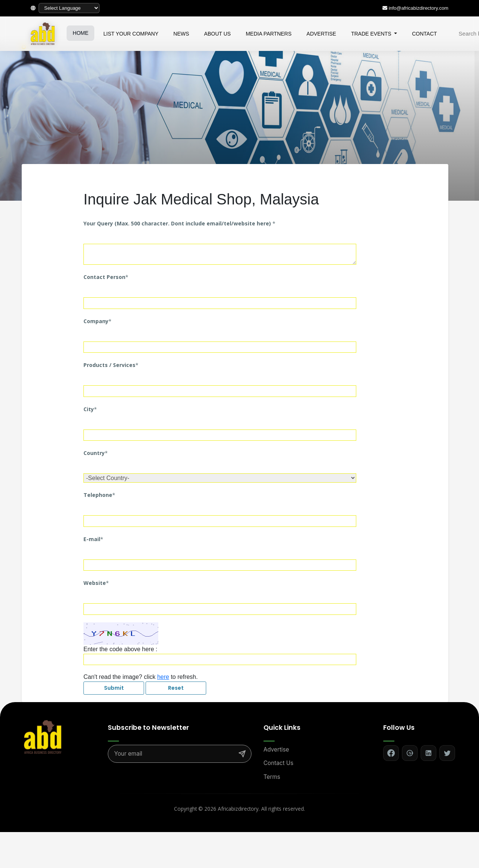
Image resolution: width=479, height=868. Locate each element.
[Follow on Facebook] (391, 753)
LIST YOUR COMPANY (131, 34)
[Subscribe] (242, 754)
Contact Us (278, 763)
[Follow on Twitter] (447, 753)
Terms (272, 777)
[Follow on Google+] (410, 753)
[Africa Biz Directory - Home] (43, 736)
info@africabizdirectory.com (418, 8)
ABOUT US (217, 34)
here (163, 677)
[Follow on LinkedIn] (428, 753)
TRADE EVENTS (372, 34)
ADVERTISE (321, 34)
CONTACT (425, 34)
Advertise (276, 749)
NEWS (181, 34)
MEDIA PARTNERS (269, 34)
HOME (80, 33)
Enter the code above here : (120, 649)
